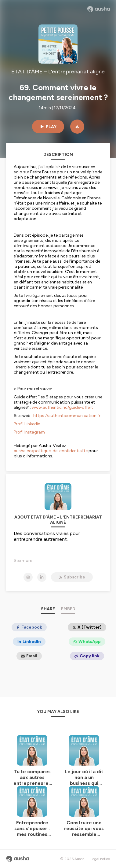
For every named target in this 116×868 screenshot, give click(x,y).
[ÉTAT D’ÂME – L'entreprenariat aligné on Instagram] (28, 577)
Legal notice (100, 859)
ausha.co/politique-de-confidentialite (51, 451)
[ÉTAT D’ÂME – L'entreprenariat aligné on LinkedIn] (42, 577)
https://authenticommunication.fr (67, 416)
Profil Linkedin (27, 424)
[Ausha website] (98, 9)
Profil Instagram (29, 432)
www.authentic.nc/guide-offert (62, 407)
